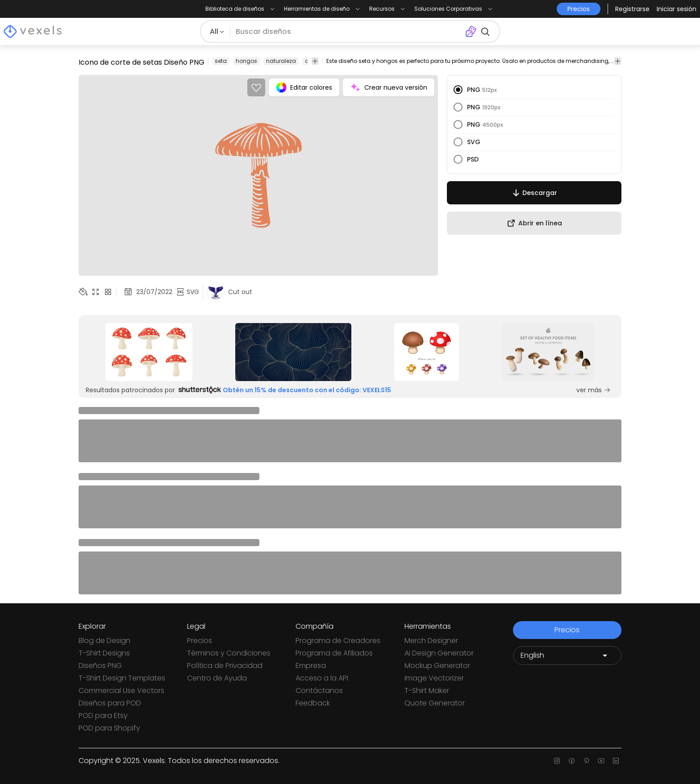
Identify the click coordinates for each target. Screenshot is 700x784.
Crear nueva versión (389, 87)
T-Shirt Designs (104, 653)
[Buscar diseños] (348, 32)
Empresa (311, 666)
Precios (200, 641)
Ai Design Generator (439, 653)
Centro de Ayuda (217, 678)
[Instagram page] (557, 761)
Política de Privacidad (225, 666)
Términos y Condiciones (229, 653)
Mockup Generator (437, 666)
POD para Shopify (109, 728)
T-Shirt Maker (427, 691)
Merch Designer (431, 641)
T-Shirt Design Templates (122, 678)
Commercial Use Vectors (121, 691)
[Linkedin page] (616, 761)
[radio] (458, 90)
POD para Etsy (103, 716)
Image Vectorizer (434, 678)
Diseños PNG (100, 666)
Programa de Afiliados (334, 653)
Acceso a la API (322, 678)
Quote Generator (435, 703)
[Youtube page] (601, 761)
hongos (246, 61)
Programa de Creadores (338, 641)
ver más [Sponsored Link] (594, 390)
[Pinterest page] (586, 761)
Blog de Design (104, 641)
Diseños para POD (110, 703)
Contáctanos (319, 691)
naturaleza (281, 61)
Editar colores (304, 87)
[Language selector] (567, 655)
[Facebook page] (572, 761)
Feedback (313, 703)
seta (221, 61)
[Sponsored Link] (149, 352)
